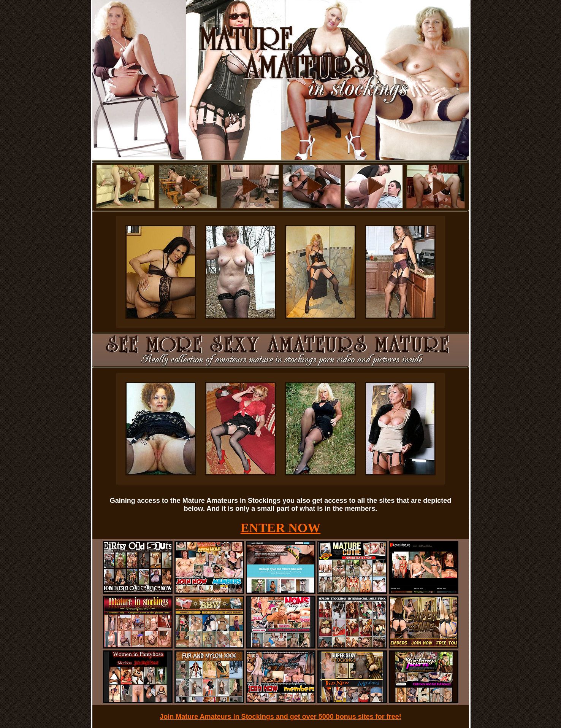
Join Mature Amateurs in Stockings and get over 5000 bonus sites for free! (280, 717)
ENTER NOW (281, 528)
